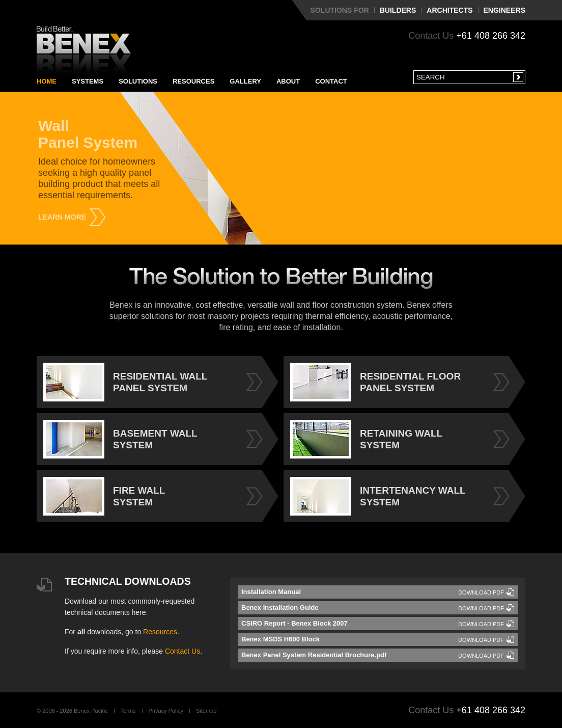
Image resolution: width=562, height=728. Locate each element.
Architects (449, 10)
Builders (398, 10)
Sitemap (206, 711)
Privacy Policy (166, 711)
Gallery (245, 81)
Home (47, 81)
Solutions (138, 81)
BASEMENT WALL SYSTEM (120, 439)
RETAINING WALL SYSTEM (366, 439)
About (288, 81)
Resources (193, 81)
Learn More (62, 217)
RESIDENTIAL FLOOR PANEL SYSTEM (375, 382)
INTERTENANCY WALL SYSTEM (378, 496)
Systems (88, 81)
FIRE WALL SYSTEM (104, 496)
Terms (128, 711)
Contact (331, 81)
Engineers (504, 10)
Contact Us (182, 651)
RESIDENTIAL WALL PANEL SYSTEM (125, 382)
